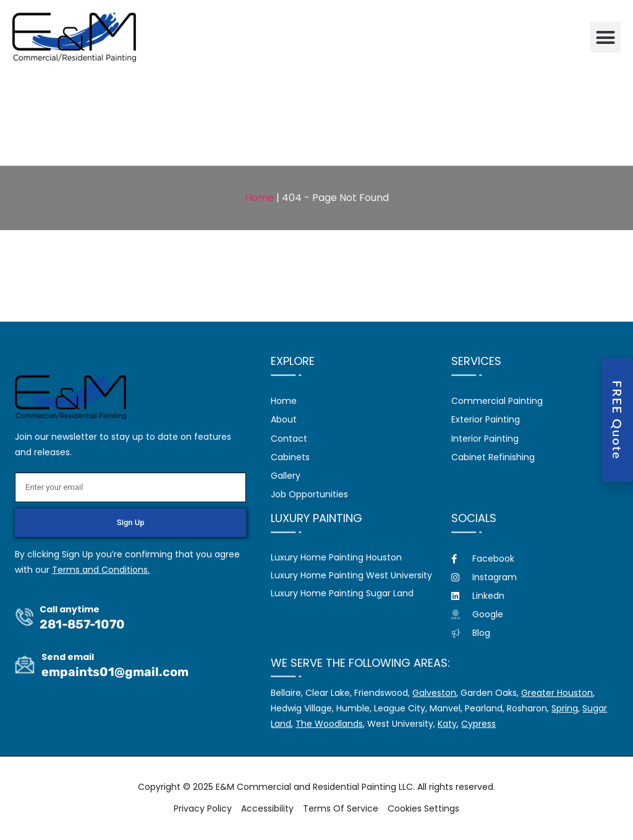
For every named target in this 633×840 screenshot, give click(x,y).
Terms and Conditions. (101, 570)
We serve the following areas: (360, 663)
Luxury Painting (316, 518)
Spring (565, 708)
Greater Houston (557, 693)
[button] (606, 37)
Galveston (434, 693)
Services (476, 361)
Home (259, 198)
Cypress (478, 724)
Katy (447, 724)
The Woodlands (329, 724)
